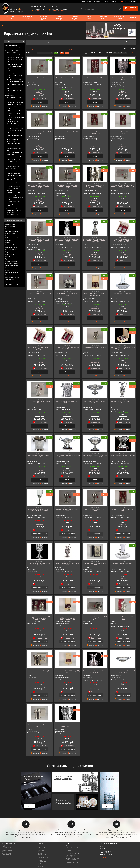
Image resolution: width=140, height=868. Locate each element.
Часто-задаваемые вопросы (73, 849)
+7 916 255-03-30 (106, 853)
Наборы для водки (11, 233)
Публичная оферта (71, 860)
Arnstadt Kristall (42, 847)
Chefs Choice (41, 850)
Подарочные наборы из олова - (14, 211)
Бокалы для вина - (16, 55)
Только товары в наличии (94, 53)
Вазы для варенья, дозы (12, 277)
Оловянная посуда (74, 18)
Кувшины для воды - (15, 79)
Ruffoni (40, 860)
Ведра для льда (10, 254)
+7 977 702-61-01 (106, 847)
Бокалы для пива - (15, 59)
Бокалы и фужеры (12, 53)
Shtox (39, 863)
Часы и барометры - (14, 152)
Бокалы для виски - (15, 57)
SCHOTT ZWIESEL (42, 862)
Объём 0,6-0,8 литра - (15, 114)
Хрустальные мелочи (12, 284)
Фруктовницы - (13, 93)
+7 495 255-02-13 (106, 851)
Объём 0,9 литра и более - (16, 118)
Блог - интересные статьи (73, 847)
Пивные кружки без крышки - (13, 123)
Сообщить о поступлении (40, 534)
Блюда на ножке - (15, 91)
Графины (8, 240)
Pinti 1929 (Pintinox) (43, 856)
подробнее (29, 806)
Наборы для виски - (14, 62)
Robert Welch (41, 859)
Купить (40, 102)
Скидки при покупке (41, 99)
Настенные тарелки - (15, 183)
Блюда (7, 270)
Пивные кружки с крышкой (15, 104)
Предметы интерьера (13, 173)
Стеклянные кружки (11, 261)
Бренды (133, 18)
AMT (39, 846)
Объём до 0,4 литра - (15, 108)
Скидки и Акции (98, 1)
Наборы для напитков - (14, 67)
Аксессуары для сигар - (15, 198)
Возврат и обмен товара (73, 858)
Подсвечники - (14, 164)
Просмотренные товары (73, 863)
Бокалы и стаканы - (15, 100)
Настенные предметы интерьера (13, 179)
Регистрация (133, 2)
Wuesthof (40, 866)
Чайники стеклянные (12, 266)
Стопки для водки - (14, 126)
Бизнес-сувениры (12, 195)
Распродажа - (12, 215)
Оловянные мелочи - (15, 157)
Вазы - (10, 155)
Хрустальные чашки (11, 263)
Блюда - (11, 88)
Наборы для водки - (14, 64)
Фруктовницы (9, 280)
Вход (126, 2)
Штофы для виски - (15, 73)
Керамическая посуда (27, 18)
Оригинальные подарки (119, 18)
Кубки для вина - (14, 98)
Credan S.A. (41, 852)
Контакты (113, 1)
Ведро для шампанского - (15, 85)
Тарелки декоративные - (15, 149)
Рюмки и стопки (10, 224)
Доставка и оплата (86, 1)
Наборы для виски (11, 229)
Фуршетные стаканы (12, 259)
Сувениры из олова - (15, 205)
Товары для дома (103, 18)
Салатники (8, 268)
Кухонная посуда (89, 18)
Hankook (40, 853)
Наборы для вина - (14, 130)
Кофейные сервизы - (15, 48)
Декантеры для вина (11, 250)
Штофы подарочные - (15, 76)
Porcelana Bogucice (43, 857)
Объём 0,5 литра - (15, 111)
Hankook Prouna (42, 855)
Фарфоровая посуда (10, 18)
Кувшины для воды (11, 247)
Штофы (9, 71)
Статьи (107, 1)
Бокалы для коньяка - (15, 146)
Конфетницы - (14, 166)
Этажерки (8, 282)
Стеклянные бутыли (11, 245)
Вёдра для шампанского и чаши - (14, 140)
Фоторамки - (14, 159)
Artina (39, 849)
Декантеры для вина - (15, 82)
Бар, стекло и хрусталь (44, 18)
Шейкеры (8, 256)
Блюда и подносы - (14, 143)
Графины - (13, 162)
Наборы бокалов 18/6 (12, 238)
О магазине (69, 846)
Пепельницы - (14, 202)
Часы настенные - (15, 186)
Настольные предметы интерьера (14, 189)
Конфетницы (9, 275)
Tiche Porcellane (42, 865)
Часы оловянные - (15, 175)
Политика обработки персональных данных (78, 861)
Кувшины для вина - (15, 128)
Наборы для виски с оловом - (15, 136)
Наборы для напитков (12, 236)
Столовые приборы (59, 18)
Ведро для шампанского (13, 252)
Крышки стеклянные (12, 273)
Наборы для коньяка (12, 231)
